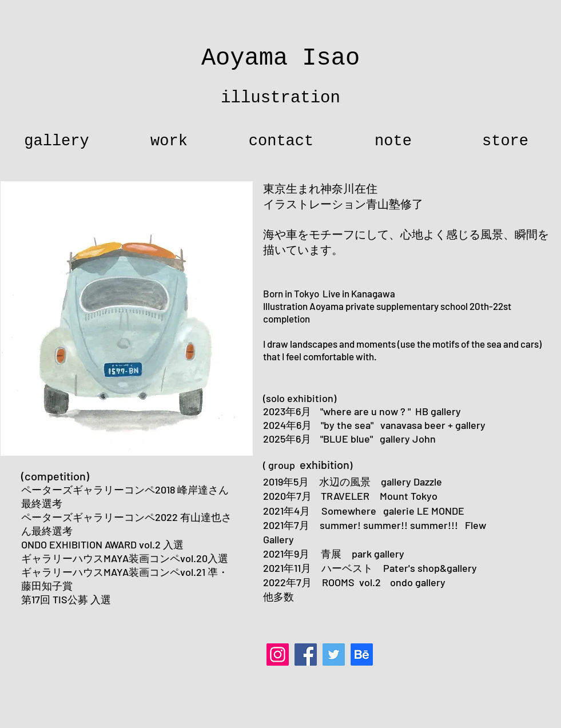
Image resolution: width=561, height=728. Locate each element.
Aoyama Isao (280, 58)
